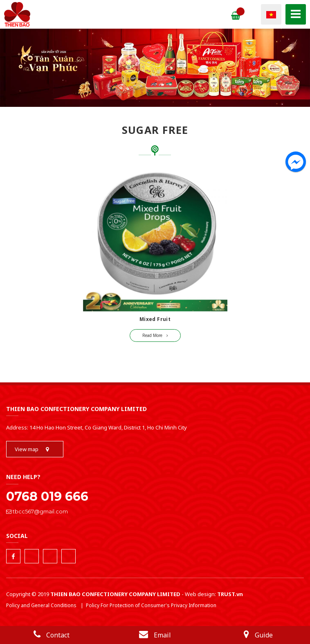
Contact (52, 635)
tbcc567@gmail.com (37, 511)
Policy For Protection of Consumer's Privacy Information (151, 605)
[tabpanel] (155, 70)
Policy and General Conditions (41, 605)
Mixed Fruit (155, 319)
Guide (258, 635)
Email (155, 635)
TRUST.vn (230, 594)
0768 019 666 (47, 496)
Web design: (200, 594)
